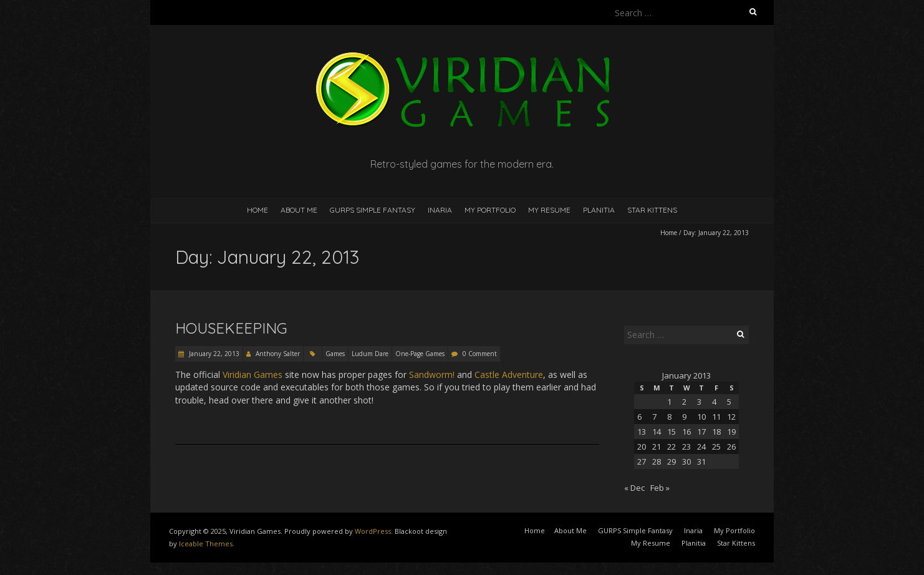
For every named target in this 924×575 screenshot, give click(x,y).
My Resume (549, 210)
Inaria (440, 210)
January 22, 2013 (213, 354)
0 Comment (480, 354)
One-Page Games (420, 354)
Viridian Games (253, 374)
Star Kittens (652, 210)
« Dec (634, 488)
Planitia (599, 210)
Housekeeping (231, 328)
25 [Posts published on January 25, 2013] (716, 447)
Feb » (660, 488)
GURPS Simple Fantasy (373, 210)
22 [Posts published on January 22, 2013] (671, 447)
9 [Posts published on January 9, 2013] (684, 417)
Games (335, 354)
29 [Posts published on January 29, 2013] (671, 461)
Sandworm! (432, 374)
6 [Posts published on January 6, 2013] (639, 417)
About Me (299, 210)
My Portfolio (490, 210)
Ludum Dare (370, 354)
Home (257, 210)
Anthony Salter (278, 354)
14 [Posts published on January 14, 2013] (657, 432)
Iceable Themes (206, 544)
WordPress (373, 531)
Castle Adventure (509, 374)
